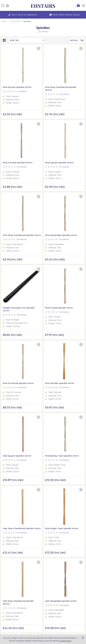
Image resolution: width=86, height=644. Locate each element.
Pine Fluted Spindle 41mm (41, 197)
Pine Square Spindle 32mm (13, 74)
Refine (77, 40)
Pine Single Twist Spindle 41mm (40, 322)
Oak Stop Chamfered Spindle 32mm (70, 322)
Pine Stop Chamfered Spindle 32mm (42, 74)
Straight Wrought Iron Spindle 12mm (14, 197)
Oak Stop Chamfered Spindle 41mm (14, 322)
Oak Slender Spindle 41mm (70, 384)
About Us (49, 593)
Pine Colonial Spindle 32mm (70, 74)
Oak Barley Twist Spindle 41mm (12, 506)
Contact (48, 599)
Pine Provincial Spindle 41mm (71, 197)
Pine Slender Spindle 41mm (14, 261)
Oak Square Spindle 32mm (42, 261)
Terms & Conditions (11, 602)
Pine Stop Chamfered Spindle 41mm (42, 136)
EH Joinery (43, 6)
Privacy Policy (8, 599)
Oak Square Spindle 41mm (42, 384)
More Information (53, 618)
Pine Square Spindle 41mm (13, 136)
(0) (22, 80)
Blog (47, 596)
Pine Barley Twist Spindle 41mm (68, 261)
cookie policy (66, 641)
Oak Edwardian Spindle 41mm (11, 384)
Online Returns (8, 615)
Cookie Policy (8, 593)
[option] (22, 15)
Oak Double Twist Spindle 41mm (69, 445)
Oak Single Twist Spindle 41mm (40, 445)
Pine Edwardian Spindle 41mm (67, 136)
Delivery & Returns (10, 596)
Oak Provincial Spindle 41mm (15, 445)
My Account (7, 612)
